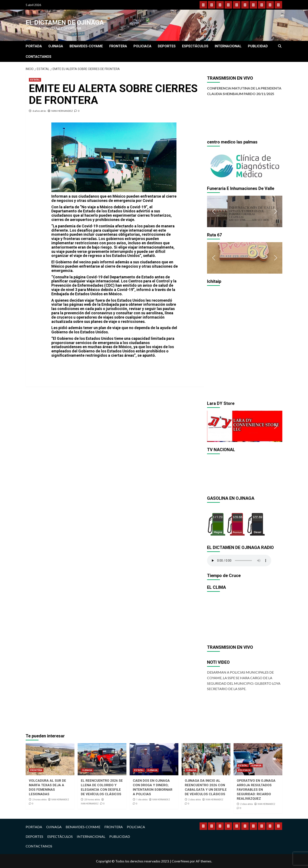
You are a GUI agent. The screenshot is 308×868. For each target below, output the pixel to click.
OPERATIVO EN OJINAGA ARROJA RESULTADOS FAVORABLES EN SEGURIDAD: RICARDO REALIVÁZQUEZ (256, 790)
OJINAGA (56, 46)
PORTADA (34, 46)
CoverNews (181, 861)
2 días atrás (195, 800)
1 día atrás (142, 800)
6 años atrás (39, 111)
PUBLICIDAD (258, 46)
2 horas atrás (39, 800)
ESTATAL (35, 80)
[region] (245, 165)
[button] (214, 165)
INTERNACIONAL (228, 46)
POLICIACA (142, 46)
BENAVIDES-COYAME (86, 46)
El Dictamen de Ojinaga (65, 22)
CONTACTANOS (38, 57)
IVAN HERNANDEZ (62, 111)
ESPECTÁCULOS (195, 46)
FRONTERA (118, 46)
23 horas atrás (92, 800)
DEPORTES (167, 46)
